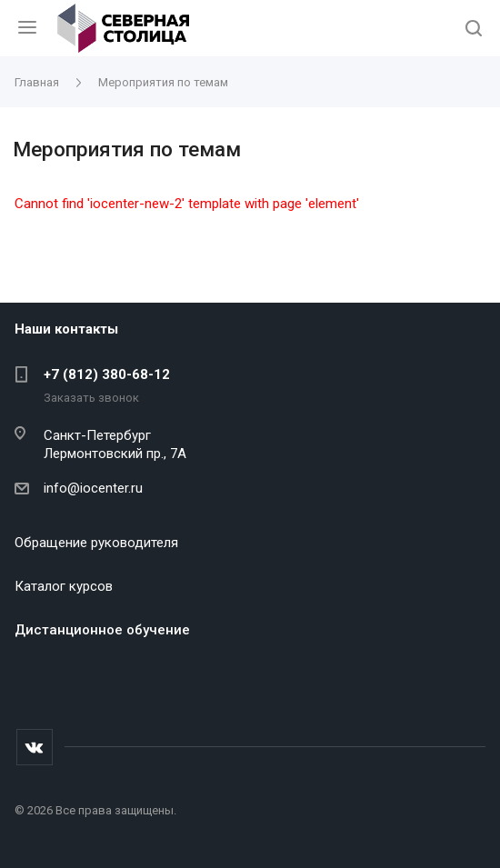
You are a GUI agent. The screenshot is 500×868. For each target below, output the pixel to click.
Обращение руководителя (96, 543)
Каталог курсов (64, 586)
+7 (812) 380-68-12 (107, 374)
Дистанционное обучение (102, 630)
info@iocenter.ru (93, 488)
